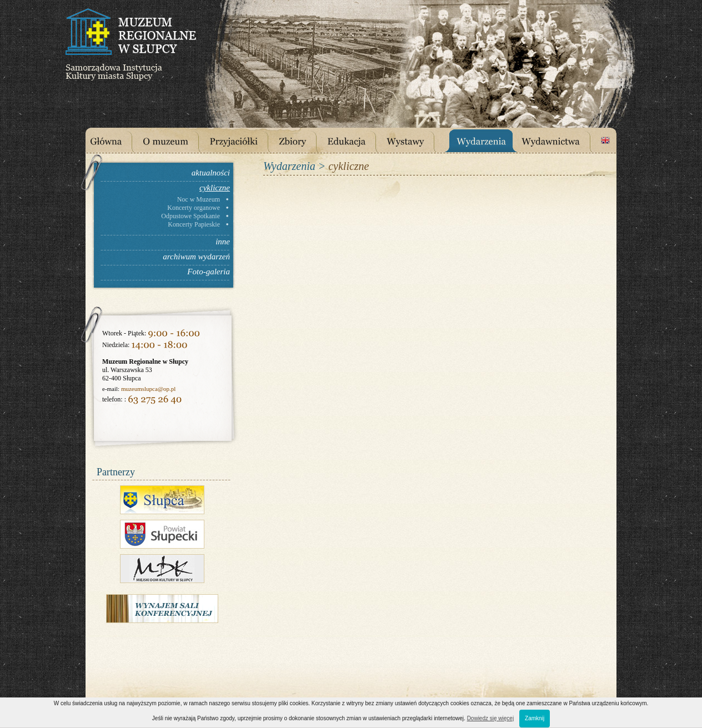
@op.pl (167, 389)
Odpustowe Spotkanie (190, 216)
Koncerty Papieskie (194, 224)
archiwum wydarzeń (196, 257)
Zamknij (535, 718)
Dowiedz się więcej (490, 718)
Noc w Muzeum (199, 199)
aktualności (211, 173)
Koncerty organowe (194, 208)
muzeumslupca (139, 389)
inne (223, 242)
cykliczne (215, 188)
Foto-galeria (209, 272)
